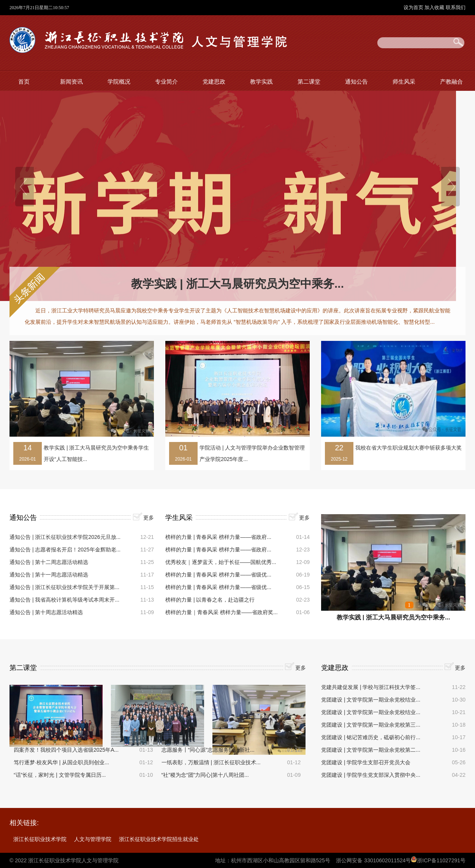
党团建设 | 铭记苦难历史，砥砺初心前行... (371, 737)
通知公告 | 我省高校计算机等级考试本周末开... (64, 600)
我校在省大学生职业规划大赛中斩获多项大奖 (408, 448)
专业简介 (166, 82)
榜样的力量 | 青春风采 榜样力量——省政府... (218, 537)
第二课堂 (309, 82)
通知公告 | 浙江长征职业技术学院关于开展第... (64, 587)
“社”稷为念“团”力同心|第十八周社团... (205, 775)
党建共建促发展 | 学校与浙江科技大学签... (371, 687)
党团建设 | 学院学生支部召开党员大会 (366, 762)
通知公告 (356, 82)
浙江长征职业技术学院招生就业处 (159, 839)
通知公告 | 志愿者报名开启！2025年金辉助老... (65, 550)
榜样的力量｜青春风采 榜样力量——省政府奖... (222, 612)
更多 (149, 518)
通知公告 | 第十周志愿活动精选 (46, 612)
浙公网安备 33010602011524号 (373, 860)
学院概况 (119, 82)
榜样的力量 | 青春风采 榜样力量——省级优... (218, 575)
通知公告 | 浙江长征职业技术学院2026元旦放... (65, 537)
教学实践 (261, 82)
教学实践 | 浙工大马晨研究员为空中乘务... (237, 284)
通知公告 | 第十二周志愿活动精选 (49, 562)
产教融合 (451, 82)
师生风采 (404, 82)
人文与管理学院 (93, 839)
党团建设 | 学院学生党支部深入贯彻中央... (371, 775)
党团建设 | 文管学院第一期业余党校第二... (371, 750)
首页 (24, 82)
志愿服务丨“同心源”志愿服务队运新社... (208, 750)
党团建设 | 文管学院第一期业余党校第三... (371, 725)
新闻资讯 (71, 82)
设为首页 (414, 7)
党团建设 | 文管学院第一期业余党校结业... (371, 700)
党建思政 (214, 82)
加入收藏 (435, 7)
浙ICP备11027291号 (441, 860)
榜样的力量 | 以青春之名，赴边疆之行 (210, 600)
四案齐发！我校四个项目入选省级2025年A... (66, 750)
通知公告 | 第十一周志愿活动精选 (49, 575)
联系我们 (456, 7)
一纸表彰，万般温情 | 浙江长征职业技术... (211, 762)
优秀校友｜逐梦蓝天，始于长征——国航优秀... (221, 562)
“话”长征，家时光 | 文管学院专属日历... (60, 775)
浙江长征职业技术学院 (40, 839)
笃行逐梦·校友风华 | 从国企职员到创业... (61, 762)
